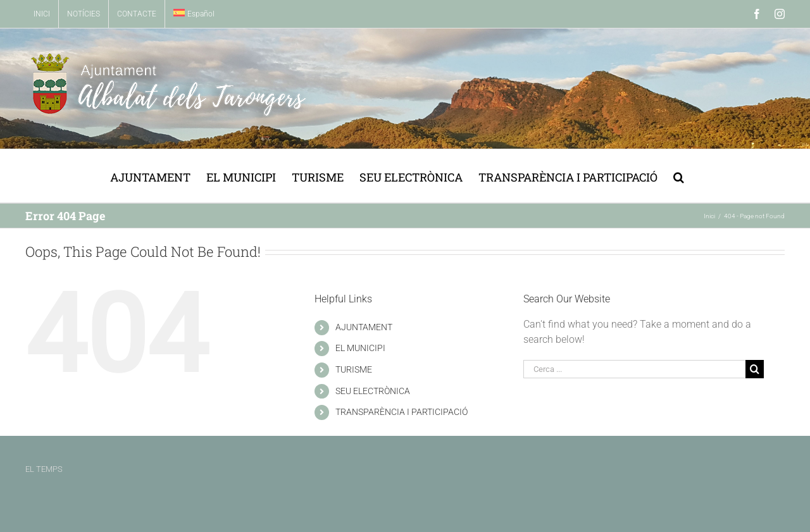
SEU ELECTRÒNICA (373, 391)
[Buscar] (755, 369)
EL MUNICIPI (360, 348)
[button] (679, 176)
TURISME (354, 369)
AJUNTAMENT (364, 327)
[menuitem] (194, 14)
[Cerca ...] (634, 369)
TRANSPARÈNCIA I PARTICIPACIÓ (402, 412)
